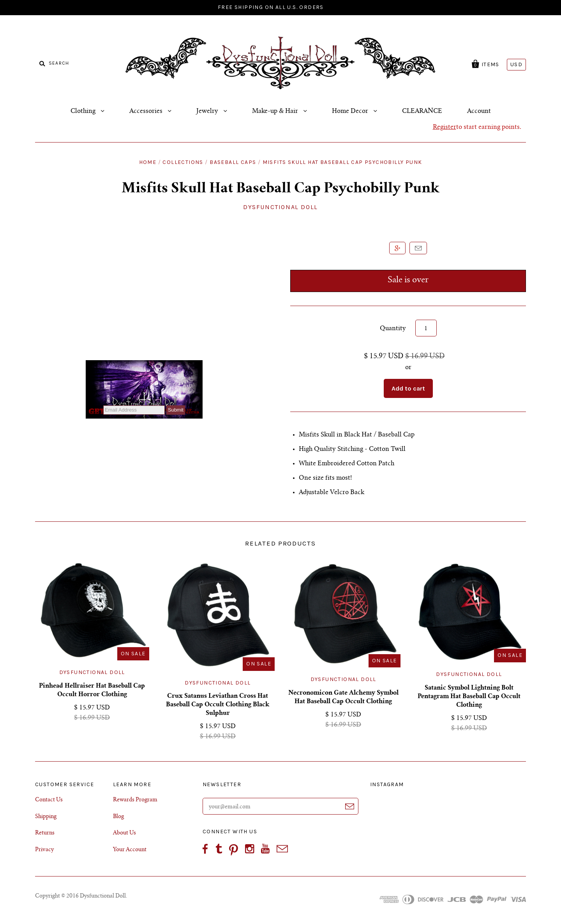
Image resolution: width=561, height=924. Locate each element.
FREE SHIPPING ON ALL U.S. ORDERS (271, 7)
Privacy (44, 850)
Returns (45, 833)
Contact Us (49, 800)
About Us (124, 833)
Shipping (46, 817)
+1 (397, 248)
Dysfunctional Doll (92, 672)
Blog (118, 817)
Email (418, 248)
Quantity (393, 329)
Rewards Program (135, 800)
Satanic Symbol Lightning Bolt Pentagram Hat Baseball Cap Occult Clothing (469, 697)
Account (479, 111)
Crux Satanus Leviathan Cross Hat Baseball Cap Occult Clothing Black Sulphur (218, 705)
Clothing (84, 111)
